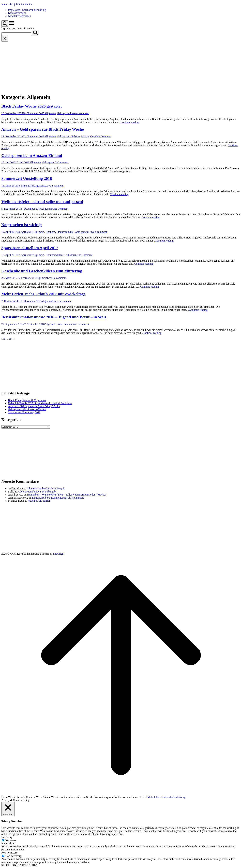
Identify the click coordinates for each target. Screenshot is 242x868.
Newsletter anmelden (20, 16)
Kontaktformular (17, 13)
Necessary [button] (7, 837)
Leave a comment (80, 113)
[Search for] (16, 34)
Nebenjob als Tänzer (39, 501)
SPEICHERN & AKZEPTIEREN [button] (19, 865)
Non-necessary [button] (9, 853)
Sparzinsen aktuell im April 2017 (30, 248)
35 (10, 339)
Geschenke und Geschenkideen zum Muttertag (42, 271)
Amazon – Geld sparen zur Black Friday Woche (43, 129)
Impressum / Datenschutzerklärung (27, 10)
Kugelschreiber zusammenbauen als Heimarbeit (58, 498)
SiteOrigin (59, 554)
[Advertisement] (121, 67)
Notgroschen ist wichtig (22, 225)
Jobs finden (63, 324)
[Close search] (5, 39)
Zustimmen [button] (133, 797)
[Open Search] (5, 24)
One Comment (103, 136)
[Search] (35, 33)
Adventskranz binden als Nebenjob (46, 489)
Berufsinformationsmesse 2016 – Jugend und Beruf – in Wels (54, 317)
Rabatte (75, 136)
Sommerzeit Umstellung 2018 (27, 178)
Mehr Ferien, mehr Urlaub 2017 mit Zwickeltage (43, 294)
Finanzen (50, 232)
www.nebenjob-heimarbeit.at (17, 4)
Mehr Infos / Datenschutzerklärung (166, 797)
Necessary (11, 840)
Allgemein (50, 113)
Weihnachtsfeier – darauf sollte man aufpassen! (42, 202)
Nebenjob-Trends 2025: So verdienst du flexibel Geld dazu (40, 403)
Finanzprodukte (65, 232)
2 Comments (62, 162)
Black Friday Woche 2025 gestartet (32, 106)
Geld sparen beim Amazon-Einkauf (32, 155)
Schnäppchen (88, 136)
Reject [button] (143, 797)
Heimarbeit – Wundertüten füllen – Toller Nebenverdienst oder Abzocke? (67, 495)
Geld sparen (64, 113)
